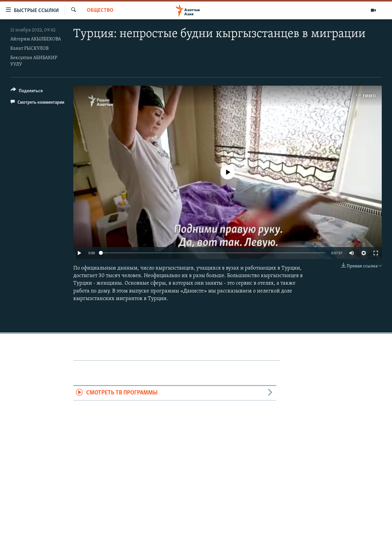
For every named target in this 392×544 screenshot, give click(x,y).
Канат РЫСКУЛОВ (29, 49)
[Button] (27, 92)
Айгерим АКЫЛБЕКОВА (36, 39)
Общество (100, 10)
